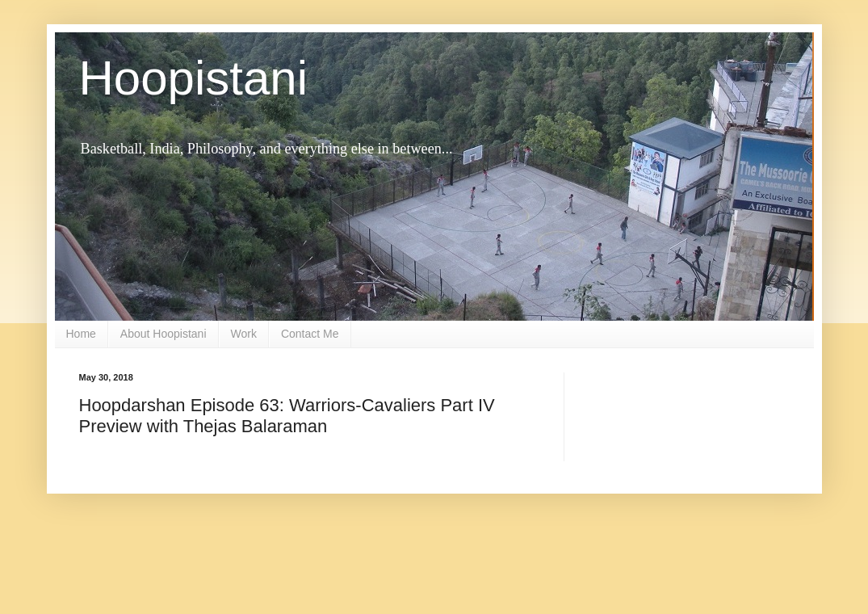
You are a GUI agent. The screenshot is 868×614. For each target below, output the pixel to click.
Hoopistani (194, 78)
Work (244, 334)
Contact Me (310, 334)
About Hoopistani (164, 334)
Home (81, 334)
